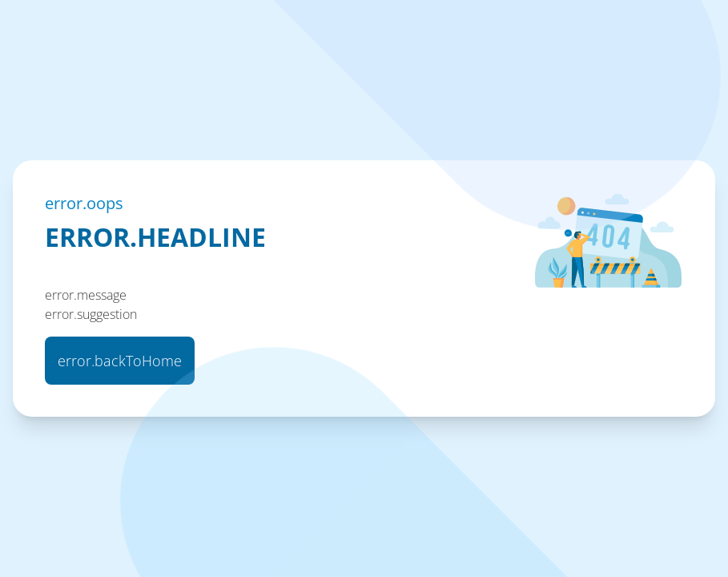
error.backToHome (120, 361)
